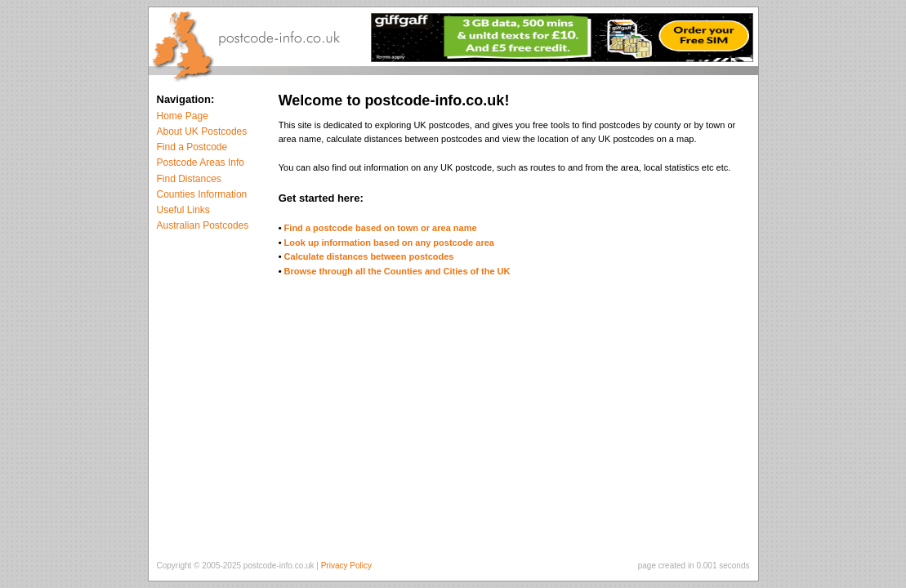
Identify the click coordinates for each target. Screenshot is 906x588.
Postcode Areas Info (201, 163)
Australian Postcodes (203, 225)
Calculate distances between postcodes (369, 256)
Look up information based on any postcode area (389, 243)
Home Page (183, 116)
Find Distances (189, 179)
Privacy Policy (346, 566)
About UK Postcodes (202, 131)
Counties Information (202, 194)
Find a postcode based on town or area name (381, 228)
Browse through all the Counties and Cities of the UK (397, 271)
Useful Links (183, 210)
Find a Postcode (192, 147)
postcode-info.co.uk (279, 566)
